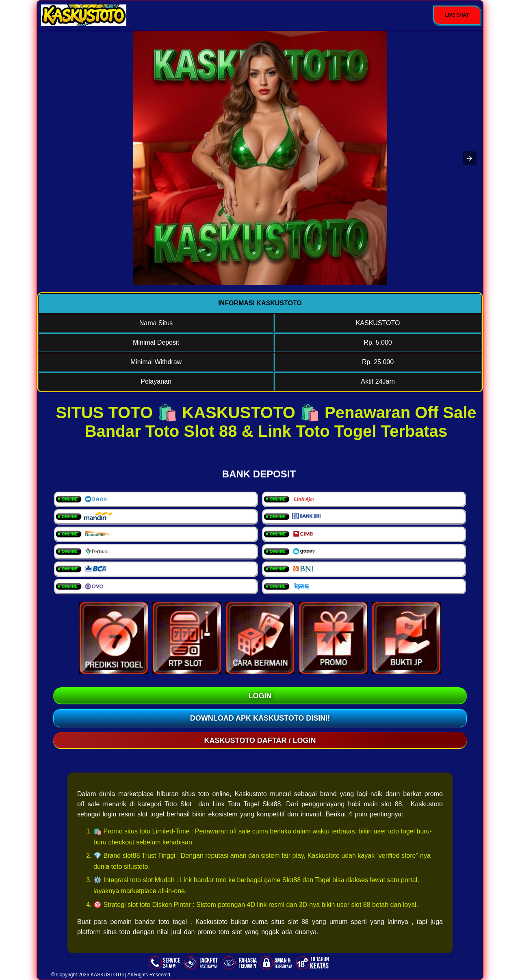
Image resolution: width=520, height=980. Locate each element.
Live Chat (457, 15)
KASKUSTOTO (107, 975)
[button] (470, 158)
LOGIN (260, 696)
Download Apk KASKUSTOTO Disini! (260, 718)
